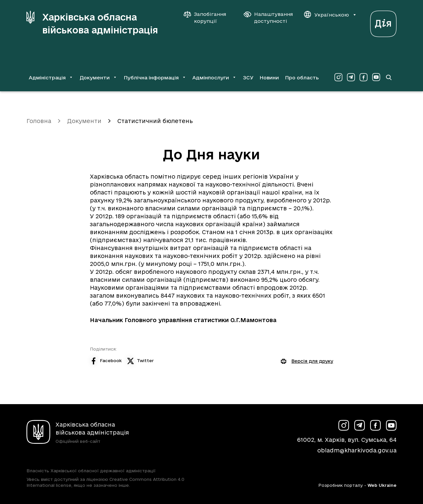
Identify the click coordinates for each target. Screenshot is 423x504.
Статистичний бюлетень (155, 121)
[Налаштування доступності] (268, 18)
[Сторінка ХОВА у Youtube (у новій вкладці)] (376, 77)
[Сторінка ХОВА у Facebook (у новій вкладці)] (364, 77)
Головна (39, 121)
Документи (84, 121)
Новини (269, 78)
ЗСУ (248, 78)
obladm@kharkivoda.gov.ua (357, 450)
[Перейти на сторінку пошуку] (389, 77)
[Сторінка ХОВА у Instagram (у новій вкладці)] (338, 77)
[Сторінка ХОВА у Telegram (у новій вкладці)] (351, 77)
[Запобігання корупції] (208, 18)
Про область (302, 78)
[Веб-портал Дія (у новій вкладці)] (383, 22)
